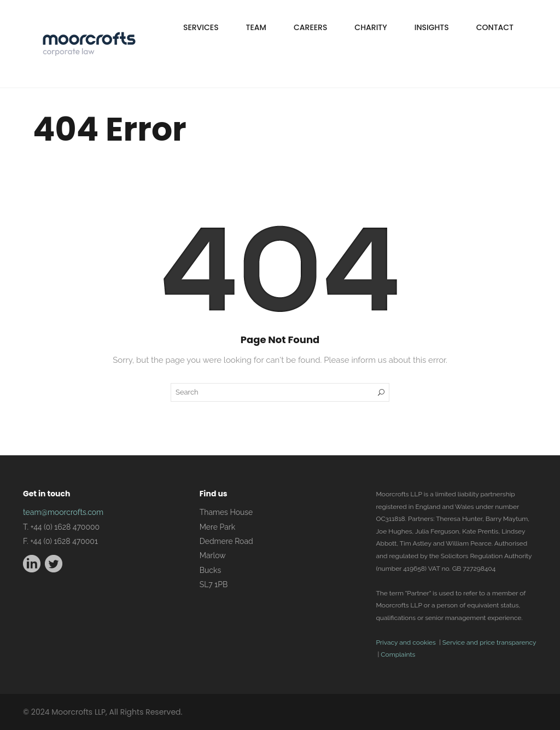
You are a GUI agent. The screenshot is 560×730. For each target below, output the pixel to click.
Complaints (398, 654)
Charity (371, 27)
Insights (432, 27)
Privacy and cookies (406, 642)
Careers (310, 27)
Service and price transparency (489, 642)
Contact (495, 27)
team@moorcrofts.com (63, 512)
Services (201, 27)
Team (256, 27)
